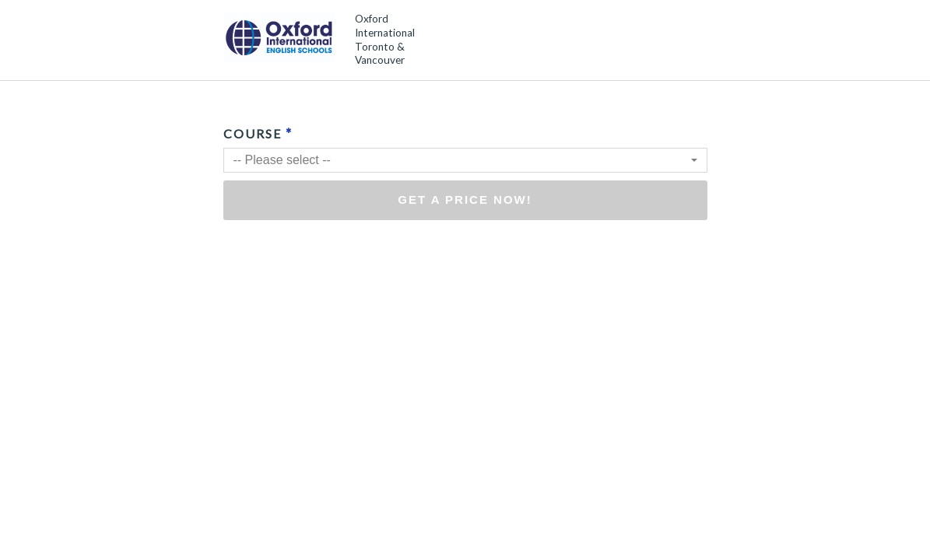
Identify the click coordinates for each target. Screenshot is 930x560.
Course (258, 133)
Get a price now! (465, 199)
